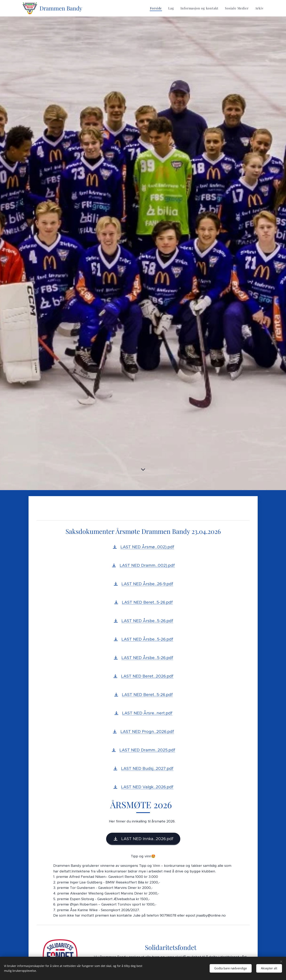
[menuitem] (157, 8)
